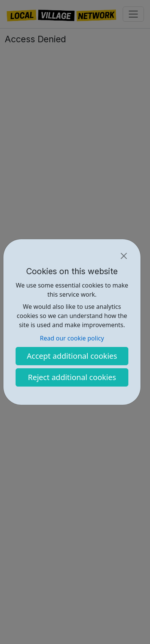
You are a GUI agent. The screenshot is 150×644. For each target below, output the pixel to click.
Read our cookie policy (72, 338)
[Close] (124, 256)
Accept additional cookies (72, 356)
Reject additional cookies (72, 377)
